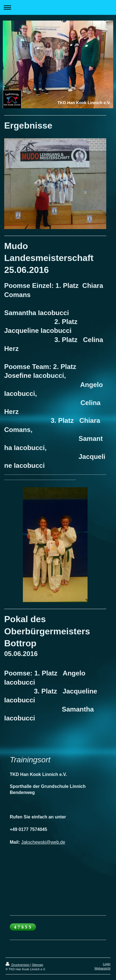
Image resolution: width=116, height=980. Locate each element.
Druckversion (18, 965)
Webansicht (102, 968)
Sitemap (37, 965)
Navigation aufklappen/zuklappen (58, 7)
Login (107, 964)
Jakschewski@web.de (43, 842)
